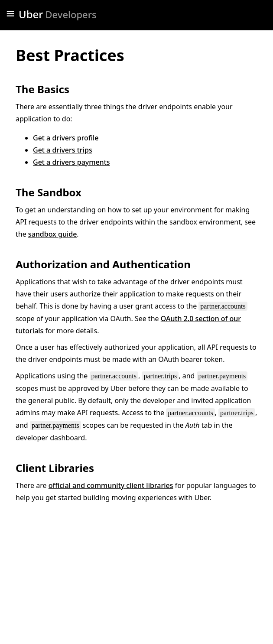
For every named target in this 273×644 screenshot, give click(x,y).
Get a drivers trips (63, 150)
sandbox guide (52, 234)
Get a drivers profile (66, 138)
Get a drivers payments (71, 162)
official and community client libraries (111, 485)
